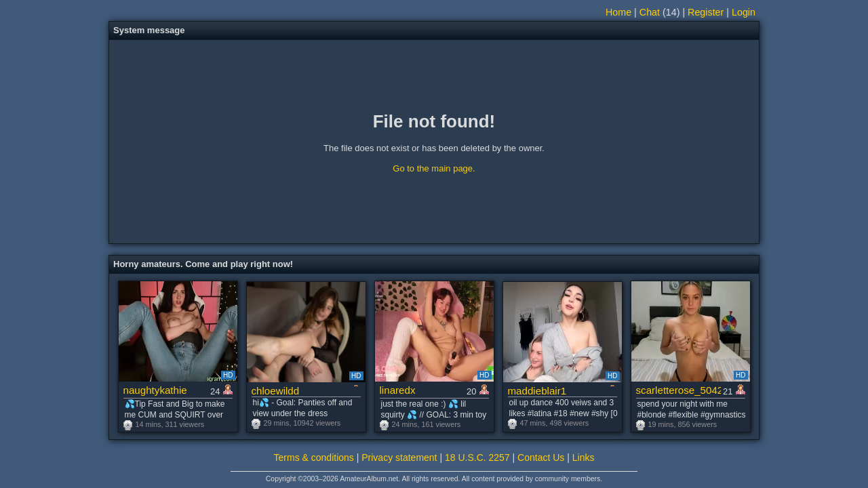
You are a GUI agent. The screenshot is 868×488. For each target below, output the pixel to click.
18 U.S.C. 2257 (477, 457)
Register (706, 12)
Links (584, 457)
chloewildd (276, 391)
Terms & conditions (314, 457)
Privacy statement (399, 457)
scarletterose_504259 (678, 390)
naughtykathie (155, 390)
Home (618, 12)
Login (744, 12)
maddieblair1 (537, 391)
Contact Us (541, 457)
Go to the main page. (434, 168)
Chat (650, 12)
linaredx (398, 390)
